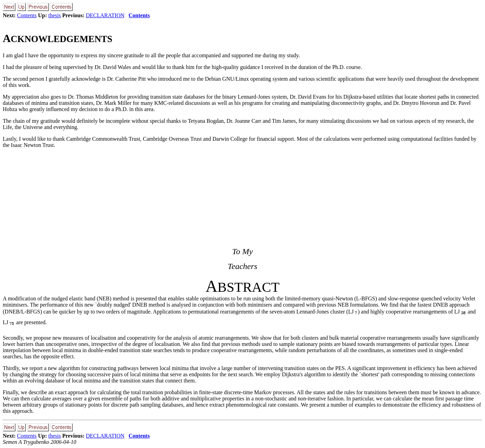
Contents (27, 15)
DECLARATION (105, 15)
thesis (54, 15)
